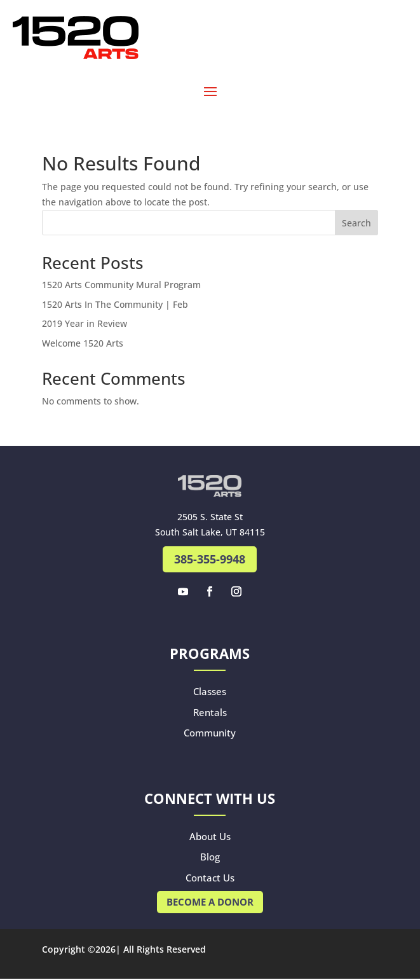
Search (356, 223)
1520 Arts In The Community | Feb (115, 304)
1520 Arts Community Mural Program (121, 285)
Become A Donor (210, 902)
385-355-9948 (210, 559)
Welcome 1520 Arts (83, 343)
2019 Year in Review (85, 323)
